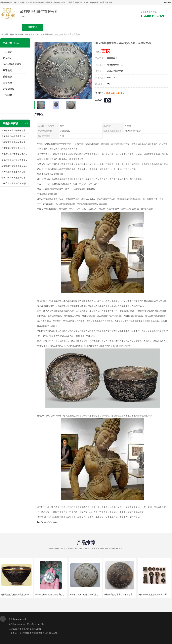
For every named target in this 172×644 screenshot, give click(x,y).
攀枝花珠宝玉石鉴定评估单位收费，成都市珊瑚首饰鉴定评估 (15, 178)
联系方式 (140, 27)
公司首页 (11, 27)
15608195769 (115, 93)
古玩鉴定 (8, 58)
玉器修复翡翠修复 (12, 64)
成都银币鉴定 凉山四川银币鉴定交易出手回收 (124, 595)
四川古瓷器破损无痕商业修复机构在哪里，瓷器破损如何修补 (15, 136)
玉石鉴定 (8, 52)
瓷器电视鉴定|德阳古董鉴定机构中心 (17, 595)
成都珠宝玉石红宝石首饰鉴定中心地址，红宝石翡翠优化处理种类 (15, 160)
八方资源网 (24, 633)
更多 (27, 124)
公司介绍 (75, 27)
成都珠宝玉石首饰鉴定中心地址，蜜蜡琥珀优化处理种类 (15, 154)
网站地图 (53, 633)
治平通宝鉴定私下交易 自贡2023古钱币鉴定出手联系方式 (15, 183)
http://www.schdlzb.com (47, 522)
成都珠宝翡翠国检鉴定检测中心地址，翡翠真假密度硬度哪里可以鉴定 (15, 142)
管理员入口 (43, 633)
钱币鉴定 (30, 35)
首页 (12, 35)
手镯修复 (8, 95)
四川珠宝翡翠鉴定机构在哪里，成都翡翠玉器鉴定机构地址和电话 (15, 172)
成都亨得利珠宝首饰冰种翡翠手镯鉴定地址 (15, 148)
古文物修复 (9, 89)
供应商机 (32, 27)
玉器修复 (8, 83)
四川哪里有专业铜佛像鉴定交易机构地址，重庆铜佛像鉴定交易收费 (15, 131)
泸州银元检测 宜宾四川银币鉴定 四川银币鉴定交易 (92, 595)
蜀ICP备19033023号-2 (36, 624)
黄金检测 (8, 77)
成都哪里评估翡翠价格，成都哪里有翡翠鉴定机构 (15, 166)
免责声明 (34, 633)
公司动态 (97, 27)
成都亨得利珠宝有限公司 (19, 629)
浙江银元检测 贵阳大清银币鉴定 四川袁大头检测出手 (59, 595)
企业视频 (54, 27)
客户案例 (118, 27)
